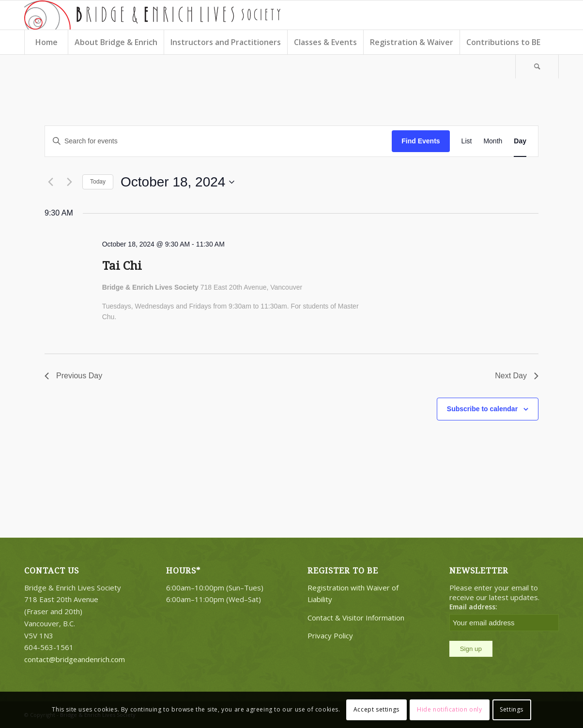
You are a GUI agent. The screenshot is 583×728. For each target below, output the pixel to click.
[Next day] (69, 182)
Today (98, 182)
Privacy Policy (330, 635)
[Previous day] (50, 182)
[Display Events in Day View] (520, 141)
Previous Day (73, 376)
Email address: (473, 607)
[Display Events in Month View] (493, 141)
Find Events (421, 141)
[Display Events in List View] (467, 141)
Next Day (517, 376)
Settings (512, 709)
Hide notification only (449, 709)
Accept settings (376, 709)
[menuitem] (46, 42)
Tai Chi (122, 266)
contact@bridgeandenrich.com (75, 659)
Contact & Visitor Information (356, 618)
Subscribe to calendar (482, 409)
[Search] (537, 66)
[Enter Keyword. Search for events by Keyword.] (218, 141)
